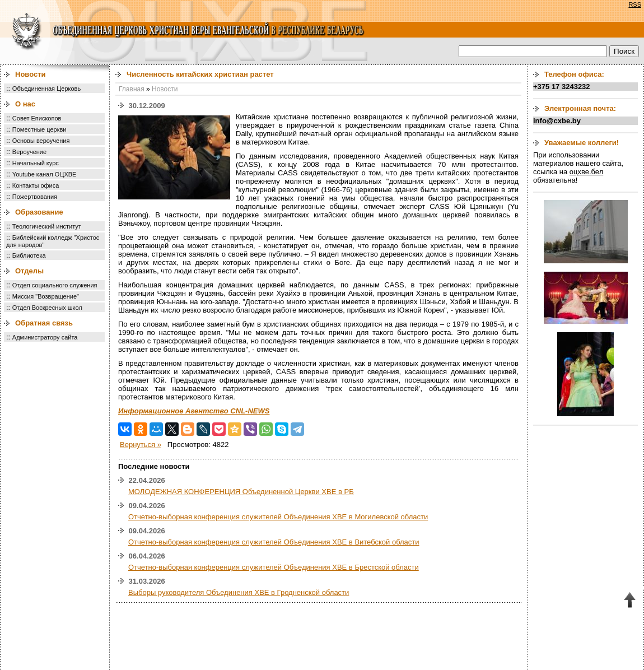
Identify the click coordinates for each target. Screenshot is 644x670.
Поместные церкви (39, 129)
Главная (132, 89)
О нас (25, 104)
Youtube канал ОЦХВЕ (45, 174)
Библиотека (29, 255)
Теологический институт (47, 226)
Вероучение (29, 152)
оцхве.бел (586, 172)
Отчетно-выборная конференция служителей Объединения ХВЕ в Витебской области (274, 542)
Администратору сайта (45, 337)
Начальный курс (36, 163)
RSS (635, 4)
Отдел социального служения (55, 285)
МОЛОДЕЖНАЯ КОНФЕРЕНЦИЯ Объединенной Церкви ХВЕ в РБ (241, 492)
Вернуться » (141, 445)
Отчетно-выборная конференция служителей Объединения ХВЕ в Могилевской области (278, 517)
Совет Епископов (37, 118)
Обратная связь (44, 323)
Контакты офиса (36, 185)
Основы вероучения (41, 141)
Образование (39, 212)
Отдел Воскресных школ (47, 308)
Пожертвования (35, 197)
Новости (31, 74)
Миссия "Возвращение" (46, 296)
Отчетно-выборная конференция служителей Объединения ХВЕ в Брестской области (274, 567)
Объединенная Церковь (46, 89)
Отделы (29, 271)
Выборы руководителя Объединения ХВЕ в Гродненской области (239, 592)
